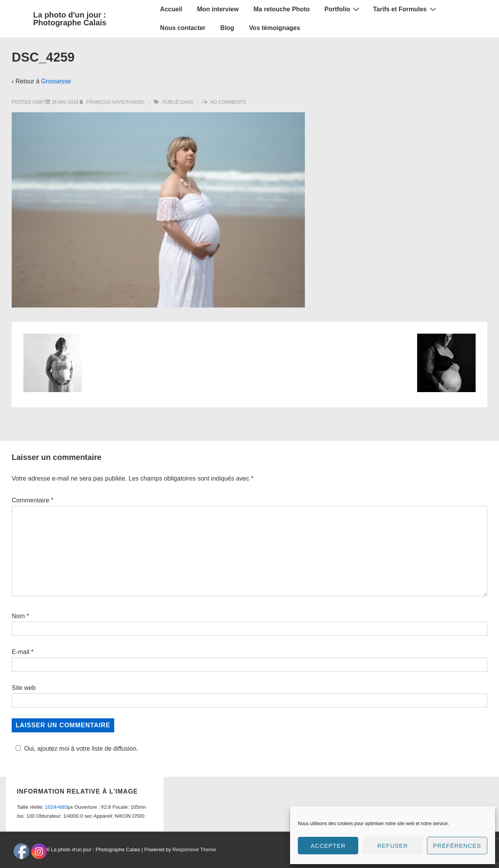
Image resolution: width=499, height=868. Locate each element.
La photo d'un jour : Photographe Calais (70, 19)
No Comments (228, 102)
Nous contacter (183, 28)
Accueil (171, 9)
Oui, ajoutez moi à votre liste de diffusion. (76, 749)
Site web (24, 688)
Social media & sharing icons (211, 862)
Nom (18, 616)
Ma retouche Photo (281, 9)
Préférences (457, 846)
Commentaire (33, 500)
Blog (227, 28)
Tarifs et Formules (406, 9)
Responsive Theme (194, 839)
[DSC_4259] (65, 102)
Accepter (328, 846)
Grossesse (56, 81)
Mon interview (218, 9)
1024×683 (56, 796)
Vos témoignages (275, 28)
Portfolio (343, 9)
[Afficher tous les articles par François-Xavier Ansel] (113, 102)
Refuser (393, 846)
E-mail (20, 652)
